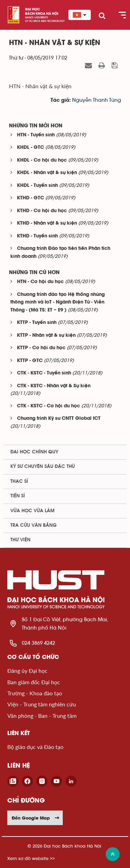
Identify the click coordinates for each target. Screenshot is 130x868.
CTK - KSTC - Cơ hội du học (49, 406)
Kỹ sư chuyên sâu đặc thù (43, 467)
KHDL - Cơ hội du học (42, 160)
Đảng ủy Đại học (27, 671)
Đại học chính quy (34, 452)
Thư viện (20, 540)
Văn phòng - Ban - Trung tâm (42, 716)
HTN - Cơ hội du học (40, 282)
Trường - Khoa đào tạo (35, 693)
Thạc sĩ (19, 481)
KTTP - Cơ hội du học (41, 348)
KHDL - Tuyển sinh (37, 186)
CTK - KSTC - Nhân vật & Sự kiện (54, 386)
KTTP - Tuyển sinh (37, 323)
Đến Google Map (36, 818)
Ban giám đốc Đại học (34, 682)
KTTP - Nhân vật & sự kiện (46, 336)
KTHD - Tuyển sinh (37, 236)
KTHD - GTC (31, 198)
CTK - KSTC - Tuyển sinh (44, 373)
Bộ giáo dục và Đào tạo (35, 747)
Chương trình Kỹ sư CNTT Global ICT (59, 419)
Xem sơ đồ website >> (31, 858)
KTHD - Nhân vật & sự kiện (47, 223)
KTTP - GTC (30, 361)
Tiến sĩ (18, 496)
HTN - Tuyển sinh (36, 135)
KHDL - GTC (31, 148)
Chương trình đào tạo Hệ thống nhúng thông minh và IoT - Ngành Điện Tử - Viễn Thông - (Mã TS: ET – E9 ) (58, 302)
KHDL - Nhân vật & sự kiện (47, 173)
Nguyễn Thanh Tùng (97, 100)
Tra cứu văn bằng (34, 525)
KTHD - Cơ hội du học (42, 211)
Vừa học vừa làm (32, 511)
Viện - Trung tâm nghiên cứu (42, 704)
